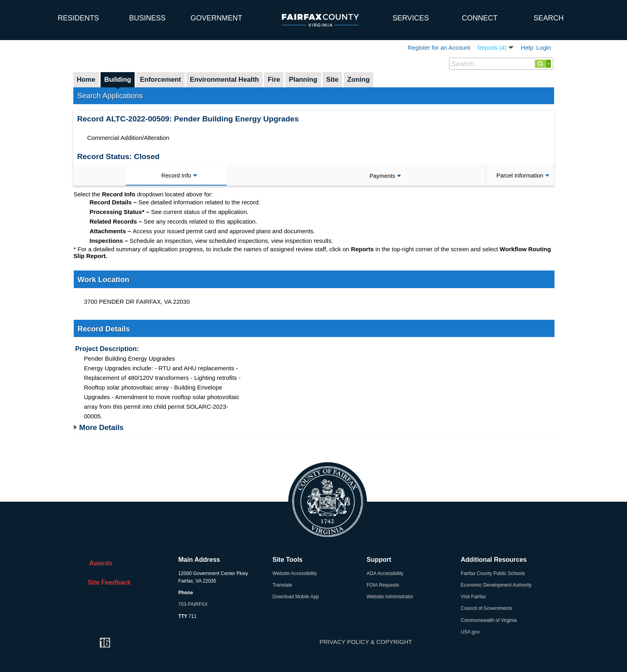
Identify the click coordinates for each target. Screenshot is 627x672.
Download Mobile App (296, 597)
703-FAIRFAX (193, 604)
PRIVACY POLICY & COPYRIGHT (366, 642)
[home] (22, 14)
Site (332, 80)
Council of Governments (487, 608)
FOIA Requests (383, 585)
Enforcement (160, 80)
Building (118, 80)
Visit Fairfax (473, 597)
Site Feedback (108, 582)
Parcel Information (523, 176)
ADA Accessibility (385, 573)
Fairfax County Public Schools (493, 573)
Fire (274, 80)
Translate (282, 585)
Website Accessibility (295, 573)
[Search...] (501, 64)
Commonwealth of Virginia (489, 620)
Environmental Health (225, 80)
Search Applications (110, 96)
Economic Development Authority (496, 585)
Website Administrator (390, 597)
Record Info (179, 176)
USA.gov (470, 632)
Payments (385, 176)
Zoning (359, 80)
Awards (98, 563)
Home (86, 80)
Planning (303, 80)
